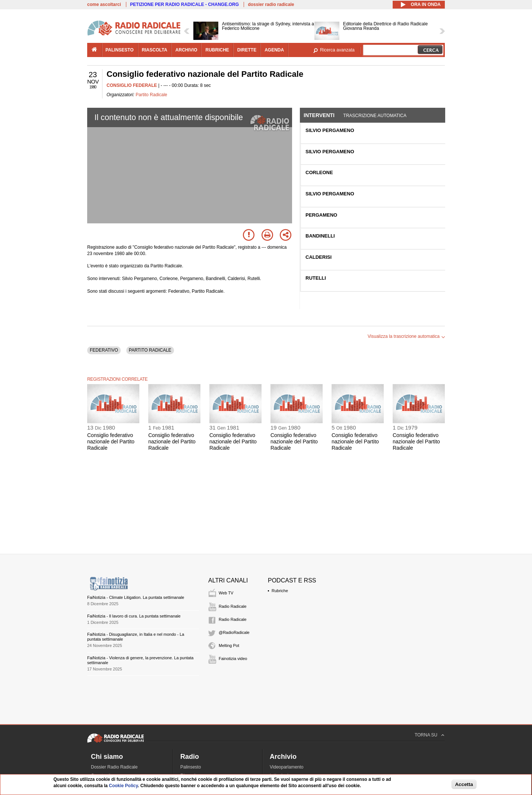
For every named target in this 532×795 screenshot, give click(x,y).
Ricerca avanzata (337, 50)
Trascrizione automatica (375, 116)
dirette (247, 50)
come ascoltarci (104, 4)
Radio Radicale (233, 606)
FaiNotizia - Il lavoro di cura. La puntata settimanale (134, 616)
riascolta (155, 50)
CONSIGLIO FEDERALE (132, 85)
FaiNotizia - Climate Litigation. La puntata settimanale (136, 597)
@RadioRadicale (234, 632)
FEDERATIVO (104, 350)
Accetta (464, 784)
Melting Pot (229, 645)
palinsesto (120, 50)
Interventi (319, 115)
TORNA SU (426, 735)
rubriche (217, 50)
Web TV (226, 593)
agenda (274, 50)
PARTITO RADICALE (150, 350)
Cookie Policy (123, 786)
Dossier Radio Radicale (114, 767)
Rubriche (280, 591)
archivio (186, 50)
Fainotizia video (233, 659)
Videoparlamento (287, 767)
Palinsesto (191, 767)
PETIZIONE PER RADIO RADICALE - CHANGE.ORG (184, 4)
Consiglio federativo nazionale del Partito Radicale (111, 442)
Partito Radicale (151, 95)
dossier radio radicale (271, 4)
